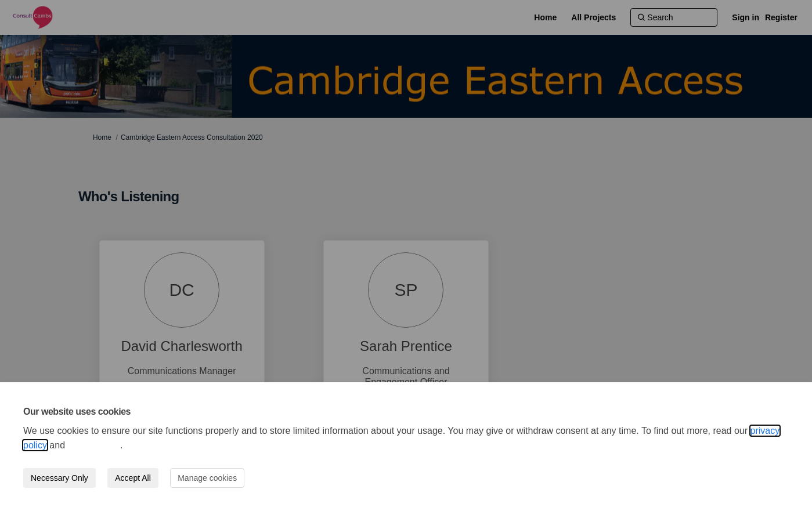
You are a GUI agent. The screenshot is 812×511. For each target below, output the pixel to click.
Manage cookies (207, 478)
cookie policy (94, 445)
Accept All (133, 478)
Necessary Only (59, 478)
